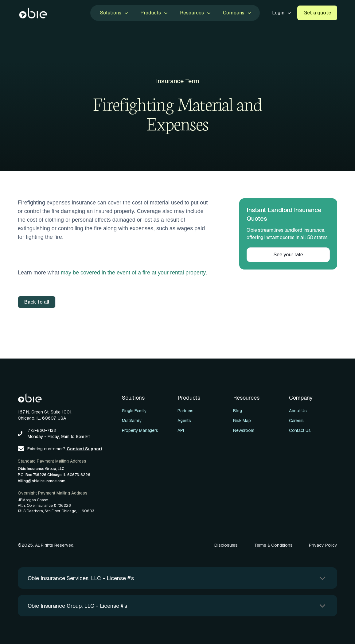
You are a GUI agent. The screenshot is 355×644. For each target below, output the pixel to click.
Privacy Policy (323, 545)
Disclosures (226, 545)
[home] (33, 13)
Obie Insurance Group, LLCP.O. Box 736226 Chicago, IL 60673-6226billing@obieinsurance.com (54, 475)
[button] (113, 13)
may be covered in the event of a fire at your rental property (133, 273)
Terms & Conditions (273, 545)
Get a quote (317, 13)
